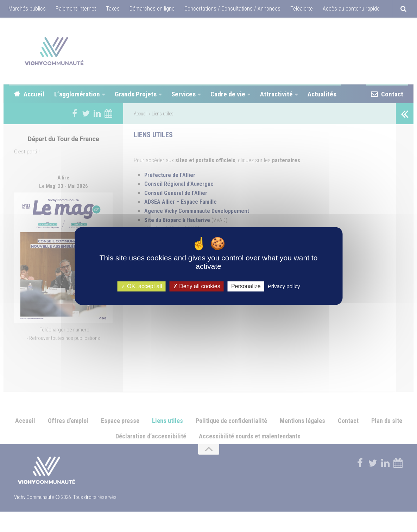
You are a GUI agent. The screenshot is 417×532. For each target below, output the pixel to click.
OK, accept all (142, 286)
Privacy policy (284, 286)
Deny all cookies (197, 286)
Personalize (246, 286)
